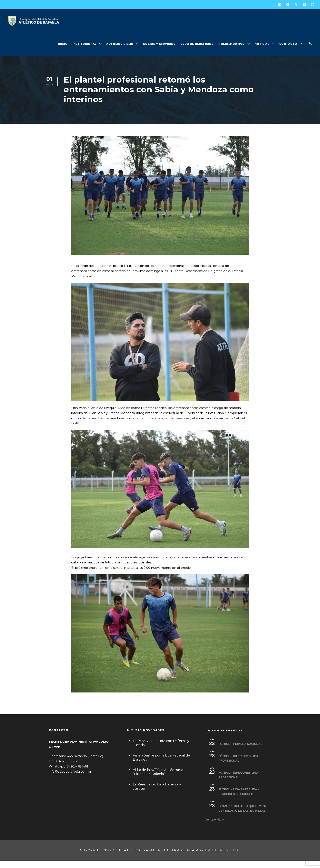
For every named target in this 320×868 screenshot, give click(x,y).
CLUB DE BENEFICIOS (197, 44)
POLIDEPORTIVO (232, 44)
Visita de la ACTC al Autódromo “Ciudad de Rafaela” (158, 779)
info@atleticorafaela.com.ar (70, 779)
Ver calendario (215, 827)
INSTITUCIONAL (85, 44)
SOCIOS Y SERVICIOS (159, 44)
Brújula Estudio (223, 858)
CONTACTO (288, 44)
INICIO (63, 44)
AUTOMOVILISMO (120, 44)
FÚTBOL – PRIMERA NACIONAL (240, 751)
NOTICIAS (262, 44)
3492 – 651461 (77, 774)
